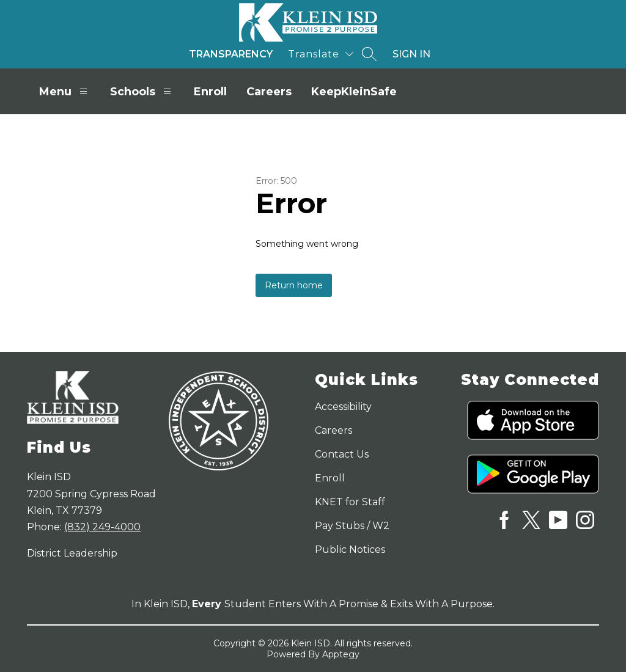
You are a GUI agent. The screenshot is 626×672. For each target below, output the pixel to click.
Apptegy (341, 654)
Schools (142, 91)
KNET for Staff (350, 502)
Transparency (231, 54)
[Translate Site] (321, 54)
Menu (65, 91)
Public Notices (350, 550)
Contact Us (342, 454)
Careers (269, 92)
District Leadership (72, 553)
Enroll (210, 92)
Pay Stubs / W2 (352, 526)
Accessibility (343, 407)
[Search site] (369, 54)
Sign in (411, 54)
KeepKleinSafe (354, 92)
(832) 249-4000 (102, 527)
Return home (294, 285)
